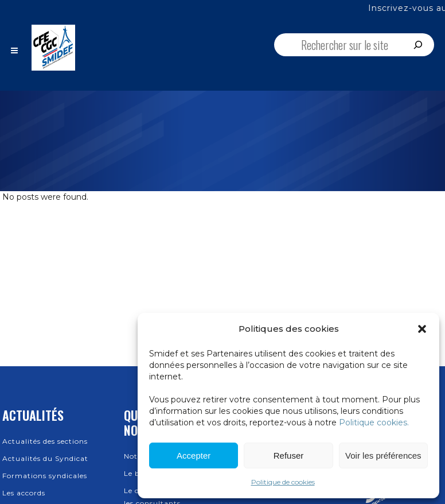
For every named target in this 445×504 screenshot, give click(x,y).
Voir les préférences (383, 455)
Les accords (24, 493)
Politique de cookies (283, 482)
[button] (422, 329)
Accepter (194, 455)
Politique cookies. (374, 422)
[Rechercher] (418, 45)
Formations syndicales (45, 476)
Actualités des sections (45, 441)
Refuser (289, 455)
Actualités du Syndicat (45, 458)
